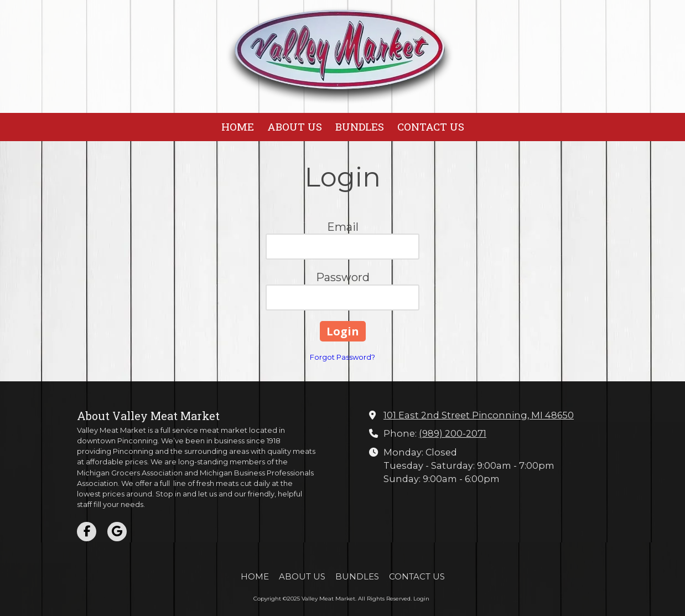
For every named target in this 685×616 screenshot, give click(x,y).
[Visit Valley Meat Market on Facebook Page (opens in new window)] (87, 532)
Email (343, 227)
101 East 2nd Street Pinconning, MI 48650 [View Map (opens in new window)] (479, 415)
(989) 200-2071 (453, 433)
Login (421, 599)
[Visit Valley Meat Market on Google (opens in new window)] (117, 532)
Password (343, 277)
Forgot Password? (342, 357)
